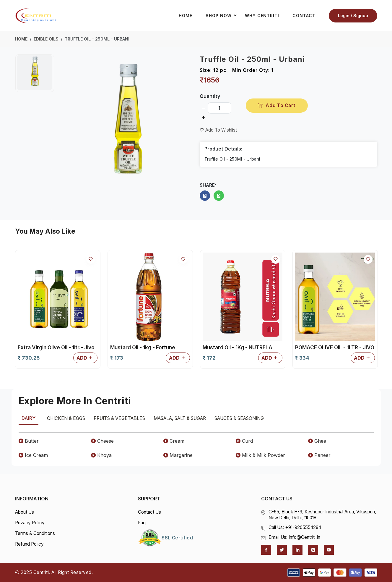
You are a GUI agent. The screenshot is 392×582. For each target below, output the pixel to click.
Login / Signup (353, 16)
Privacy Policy (30, 523)
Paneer (319, 455)
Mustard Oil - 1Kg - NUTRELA (53, 348)
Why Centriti (262, 16)
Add (85, 358)
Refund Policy (29, 544)
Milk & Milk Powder (260, 455)
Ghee (317, 441)
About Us (25, 512)
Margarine (178, 455)
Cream (174, 441)
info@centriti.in (304, 537)
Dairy (29, 418)
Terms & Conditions (35, 533)
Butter (29, 441)
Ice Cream (33, 455)
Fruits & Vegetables (119, 418)
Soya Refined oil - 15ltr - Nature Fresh (241, 351)
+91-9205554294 (303, 527)
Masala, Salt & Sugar (180, 418)
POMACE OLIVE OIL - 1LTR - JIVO (150, 348)
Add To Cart (277, 105)
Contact (304, 16)
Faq (142, 523)
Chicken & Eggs (66, 418)
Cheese (102, 441)
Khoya (101, 455)
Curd (244, 441)
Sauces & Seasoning (239, 418)
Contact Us (149, 512)
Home (185, 16)
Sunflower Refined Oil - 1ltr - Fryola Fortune (329, 351)
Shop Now (223, 16)
